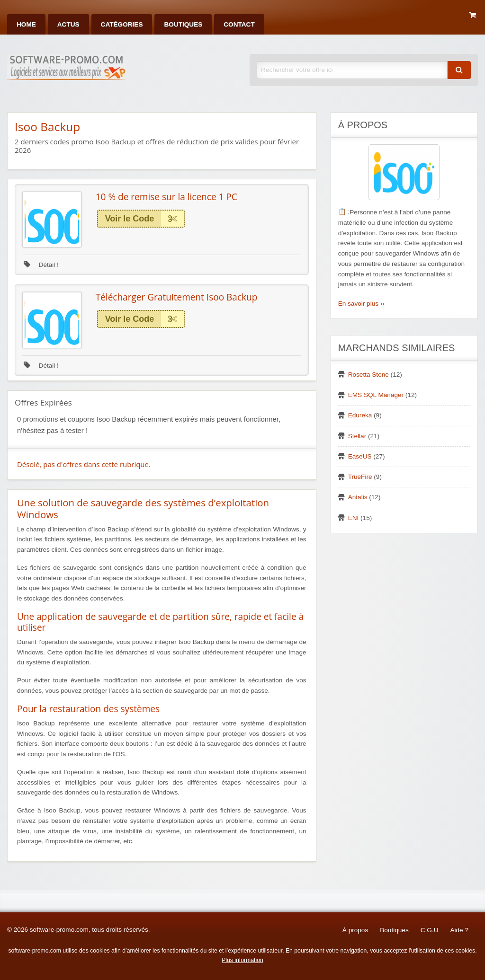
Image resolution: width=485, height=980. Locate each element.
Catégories (122, 24)
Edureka (360, 415)
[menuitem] (26, 24)
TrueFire (360, 477)
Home (26, 24)
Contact (239, 24)
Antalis (358, 497)
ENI (354, 518)
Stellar (357, 436)
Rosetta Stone (368, 375)
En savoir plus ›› (361, 304)
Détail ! (41, 265)
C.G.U (430, 930)
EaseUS (360, 456)
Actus (68, 24)
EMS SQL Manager (376, 395)
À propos (355, 930)
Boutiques (183, 24)
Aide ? (459, 930)
